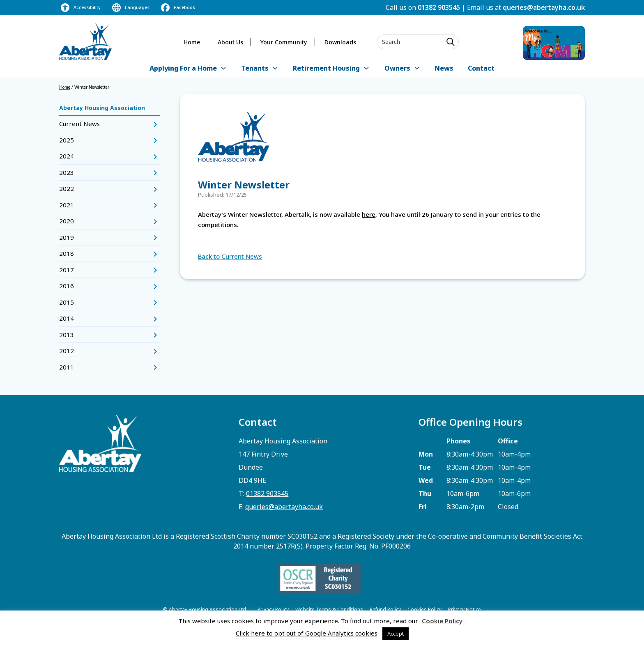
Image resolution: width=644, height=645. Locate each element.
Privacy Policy (273, 609)
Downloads (340, 42)
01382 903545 (439, 7)
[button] (188, 69)
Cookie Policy (442, 621)
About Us (230, 42)
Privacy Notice (465, 609)
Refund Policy (385, 609)
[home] (85, 42)
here (369, 214)
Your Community (284, 42)
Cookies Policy (424, 609)
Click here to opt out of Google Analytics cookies (307, 633)
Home (192, 42)
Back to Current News (230, 256)
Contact (481, 68)
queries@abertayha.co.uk (544, 7)
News (444, 68)
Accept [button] (396, 634)
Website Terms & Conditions (329, 609)
